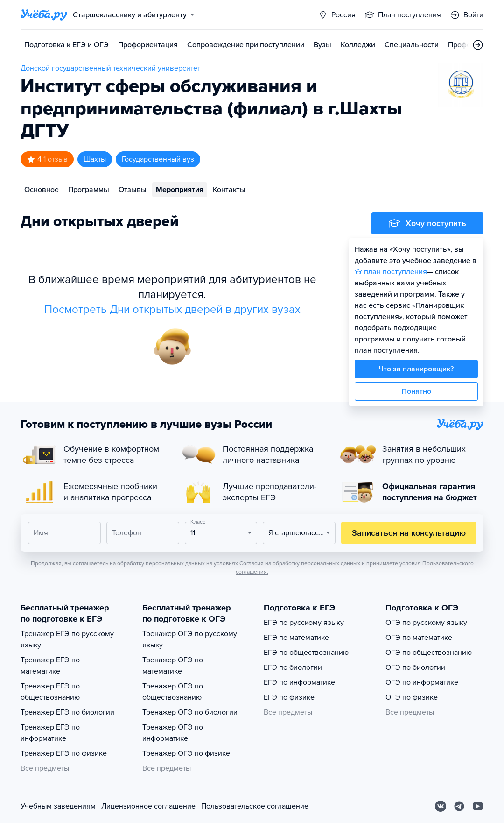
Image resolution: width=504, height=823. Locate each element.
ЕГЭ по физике (289, 697)
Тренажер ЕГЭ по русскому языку (67, 639)
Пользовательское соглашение (255, 806)
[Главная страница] (44, 15)
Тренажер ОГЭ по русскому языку (190, 639)
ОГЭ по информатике (422, 682)
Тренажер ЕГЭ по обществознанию (50, 692)
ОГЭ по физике (412, 697)
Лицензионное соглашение (148, 806)
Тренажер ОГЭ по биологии (190, 712)
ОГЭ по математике (419, 638)
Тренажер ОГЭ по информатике (173, 733)
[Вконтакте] (441, 806)
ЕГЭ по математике (296, 638)
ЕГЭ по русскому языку (304, 623)
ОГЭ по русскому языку (426, 623)
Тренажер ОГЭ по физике (186, 753)
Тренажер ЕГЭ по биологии (67, 712)
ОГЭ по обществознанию (429, 653)
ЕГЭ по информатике (299, 682)
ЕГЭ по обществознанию (306, 653)
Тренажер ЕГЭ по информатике (50, 733)
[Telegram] (459, 806)
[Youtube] (478, 806)
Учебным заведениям (58, 806)
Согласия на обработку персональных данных (300, 563)
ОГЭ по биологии (415, 667)
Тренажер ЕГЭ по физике (64, 753)
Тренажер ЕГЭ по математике (50, 666)
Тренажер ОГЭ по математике (173, 666)
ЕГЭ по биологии (293, 667)
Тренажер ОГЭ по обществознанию (173, 692)
